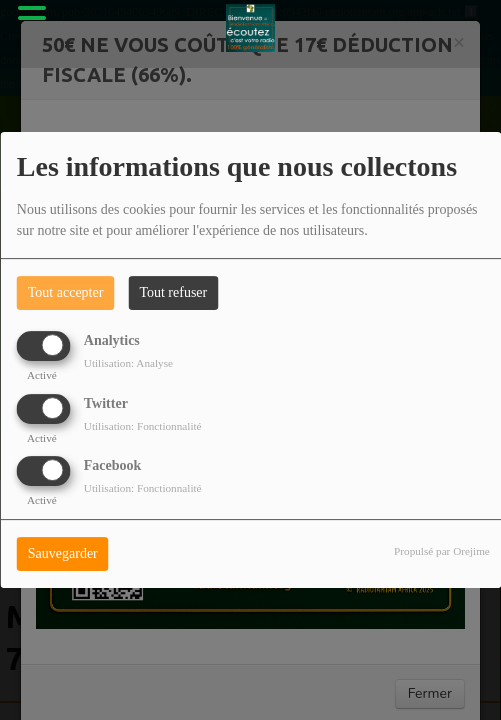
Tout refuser (173, 292)
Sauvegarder (63, 553)
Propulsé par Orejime (442, 551)
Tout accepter (66, 292)
